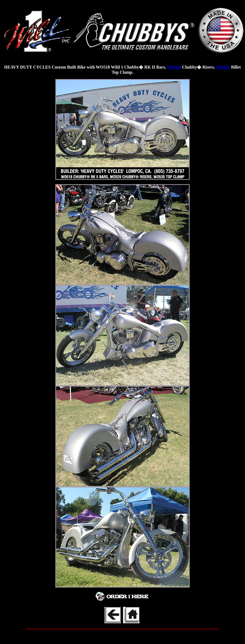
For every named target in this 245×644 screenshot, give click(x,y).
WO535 (223, 67)
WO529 (174, 67)
